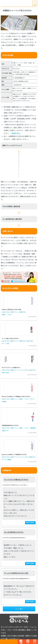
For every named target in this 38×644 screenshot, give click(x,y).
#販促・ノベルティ (7, 315)
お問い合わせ (8, 231)
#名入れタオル (6, 312)
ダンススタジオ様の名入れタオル (16, 480)
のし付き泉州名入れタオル (14, 532)
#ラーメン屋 (5, 343)
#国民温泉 (33, 428)
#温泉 (3, 373)
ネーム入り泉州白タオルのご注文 (16, 573)
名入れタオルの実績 (10, 288)
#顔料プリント (15, 312)
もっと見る (19, 609)
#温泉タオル (5, 431)
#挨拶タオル (23, 312)
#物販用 (4, 401)
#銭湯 (7, 373)
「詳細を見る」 (16, 133)
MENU (35, 5)
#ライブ (32, 399)
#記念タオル (30, 341)
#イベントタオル (24, 370)
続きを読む (30, 522)
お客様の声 (7, 470)
